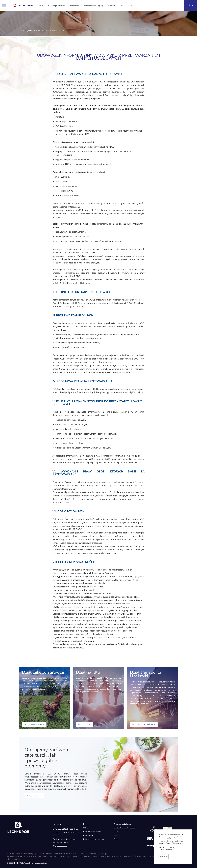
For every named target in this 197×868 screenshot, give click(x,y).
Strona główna (27, 31)
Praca (122, 6)
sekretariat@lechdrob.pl (71, 307)
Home (86, 824)
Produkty (112, 6)
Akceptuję (164, 857)
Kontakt (132, 6)
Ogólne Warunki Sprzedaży (125, 828)
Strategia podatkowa (122, 824)
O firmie (40, 6)
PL (190, 5)
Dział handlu (74, 6)
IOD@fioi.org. (84, 283)
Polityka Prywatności (166, 849)
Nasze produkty (33, 796)
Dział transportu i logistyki (94, 6)
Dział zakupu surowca (56, 6)
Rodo (116, 839)
